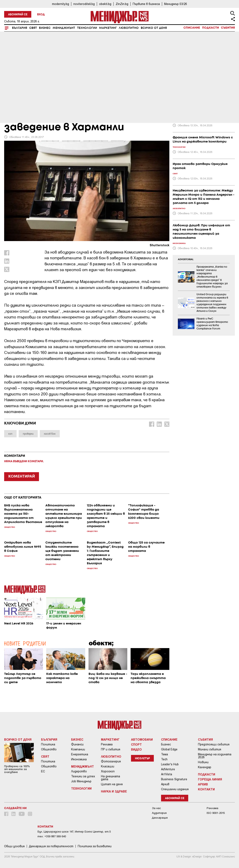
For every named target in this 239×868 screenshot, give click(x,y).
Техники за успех (83, 776)
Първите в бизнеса (146, 4)
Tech (164, 759)
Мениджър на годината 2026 (215, 756)
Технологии (87, 28)
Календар (205, 767)
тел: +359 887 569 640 (52, 836)
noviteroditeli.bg (84, 4)
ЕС (43, 771)
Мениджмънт (64, 28)
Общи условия (14, 846)
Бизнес (45, 28)
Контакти (206, 789)
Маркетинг (108, 28)
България (20, 28)
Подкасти (210, 28)
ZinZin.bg (122, 4)
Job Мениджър (81, 781)
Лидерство (79, 771)
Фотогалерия (111, 761)
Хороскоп (108, 771)
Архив (165, 784)
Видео (136, 749)
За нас (156, 808)
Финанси (77, 744)
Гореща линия (210, 779)
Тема (164, 754)
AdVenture (168, 769)
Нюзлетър (142, 759)
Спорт (136, 744)
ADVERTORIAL (186, 260)
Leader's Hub (170, 764)
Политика (48, 744)
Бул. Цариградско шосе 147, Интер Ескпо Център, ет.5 (74, 832)
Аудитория (159, 813)
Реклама (107, 744)
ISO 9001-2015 (216, 813)
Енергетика (80, 754)
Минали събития (210, 749)
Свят (33, 28)
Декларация (160, 818)
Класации (108, 766)
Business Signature (174, 779)
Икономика (79, 759)
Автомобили (142, 739)
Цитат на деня (112, 784)
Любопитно (129, 28)
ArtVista (167, 774)
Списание (192, 28)
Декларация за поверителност (51, 846)
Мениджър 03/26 (176, 4)
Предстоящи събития (214, 744)
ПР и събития (111, 749)
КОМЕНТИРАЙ (22, 477)
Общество (49, 749)
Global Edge (169, 749)
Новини (203, 762)
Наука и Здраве (114, 791)
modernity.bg (61, 4)
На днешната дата (110, 778)
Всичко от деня (154, 28)
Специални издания (175, 789)
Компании (78, 749)
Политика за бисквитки (95, 846)
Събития (228, 28)
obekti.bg (105, 4)
